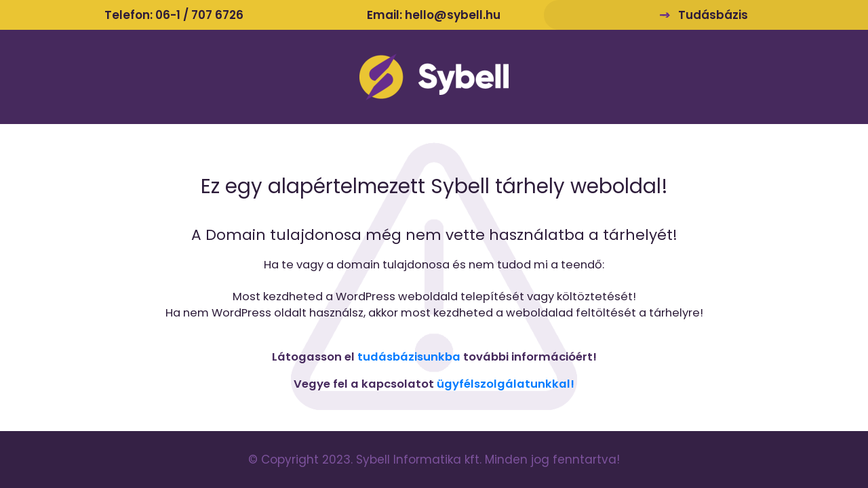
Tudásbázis (713, 15)
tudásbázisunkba (409, 357)
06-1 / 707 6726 (199, 15)
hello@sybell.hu (453, 15)
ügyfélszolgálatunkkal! (506, 384)
